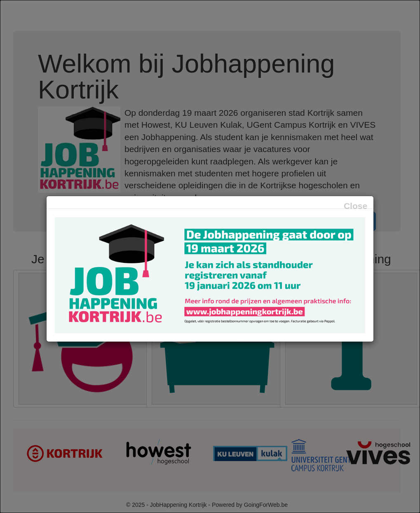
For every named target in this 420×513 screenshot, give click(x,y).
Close (355, 206)
